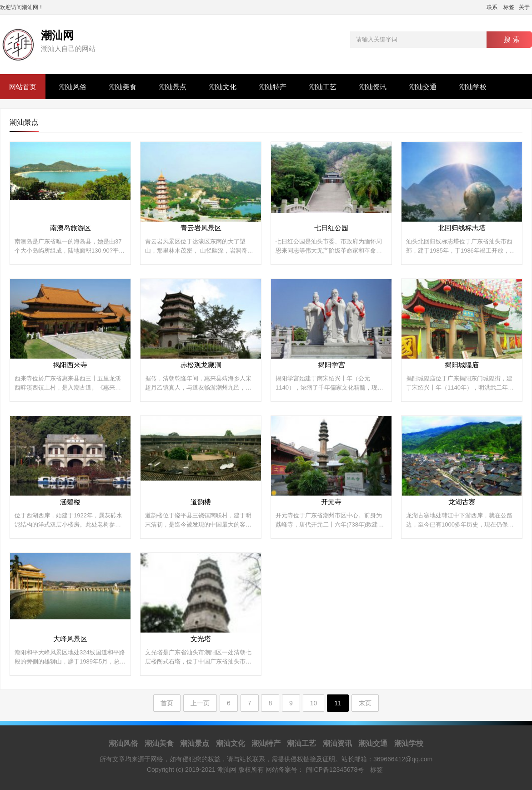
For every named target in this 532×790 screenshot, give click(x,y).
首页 (167, 703)
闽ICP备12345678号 (335, 770)
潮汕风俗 (73, 87)
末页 (365, 703)
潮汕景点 (173, 87)
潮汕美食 (123, 87)
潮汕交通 (423, 87)
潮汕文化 (223, 87)
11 (338, 703)
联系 (492, 7)
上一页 (200, 703)
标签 (509, 7)
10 (314, 703)
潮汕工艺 (323, 87)
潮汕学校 (473, 87)
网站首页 (23, 87)
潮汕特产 (273, 87)
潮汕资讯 (373, 87)
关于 (524, 7)
